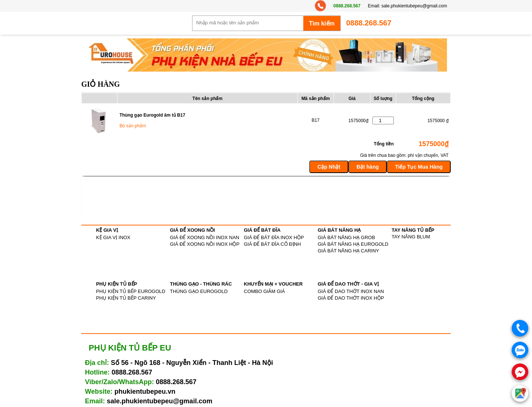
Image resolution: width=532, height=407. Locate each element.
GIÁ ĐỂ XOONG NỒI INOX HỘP (205, 244)
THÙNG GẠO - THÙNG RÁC (201, 284)
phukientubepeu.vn (145, 392)
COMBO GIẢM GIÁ (264, 291)
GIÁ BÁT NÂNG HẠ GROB (346, 237)
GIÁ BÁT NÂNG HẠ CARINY (348, 251)
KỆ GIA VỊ (107, 230)
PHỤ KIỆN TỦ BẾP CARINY (126, 298)
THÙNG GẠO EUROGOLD (199, 291)
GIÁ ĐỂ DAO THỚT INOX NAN (351, 291)
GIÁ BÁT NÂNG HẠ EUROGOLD (353, 244)
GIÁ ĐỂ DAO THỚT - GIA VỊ (348, 284)
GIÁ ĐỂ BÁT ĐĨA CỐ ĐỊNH (272, 244)
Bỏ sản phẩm (133, 126)
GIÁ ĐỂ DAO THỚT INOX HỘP (351, 298)
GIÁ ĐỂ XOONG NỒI (192, 230)
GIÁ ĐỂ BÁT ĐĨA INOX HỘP (274, 237)
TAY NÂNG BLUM (411, 237)
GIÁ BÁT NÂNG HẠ (339, 230)
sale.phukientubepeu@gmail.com (414, 6)
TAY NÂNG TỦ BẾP (413, 230)
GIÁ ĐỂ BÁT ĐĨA (262, 230)
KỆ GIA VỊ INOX (113, 237)
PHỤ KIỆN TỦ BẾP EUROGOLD (131, 291)
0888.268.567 (347, 6)
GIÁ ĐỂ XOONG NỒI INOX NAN (204, 237)
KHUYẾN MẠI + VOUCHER (273, 284)
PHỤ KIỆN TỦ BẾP (117, 284)
